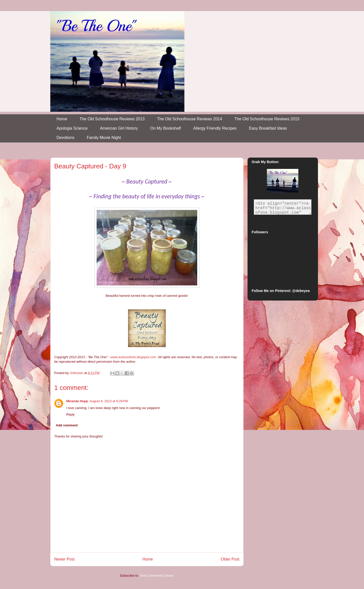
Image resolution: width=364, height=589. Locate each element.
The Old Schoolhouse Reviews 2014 (190, 119)
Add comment (67, 425)
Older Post (230, 559)
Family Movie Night (104, 138)
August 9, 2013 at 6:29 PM (109, 401)
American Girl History (119, 128)
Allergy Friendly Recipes (215, 128)
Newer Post (65, 559)
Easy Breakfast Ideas (268, 128)
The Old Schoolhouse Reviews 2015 (267, 119)
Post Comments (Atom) (157, 576)
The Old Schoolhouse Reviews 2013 (112, 119)
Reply (71, 414)
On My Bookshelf (166, 128)
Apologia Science (72, 128)
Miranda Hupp (77, 401)
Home (62, 119)
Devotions (66, 138)
